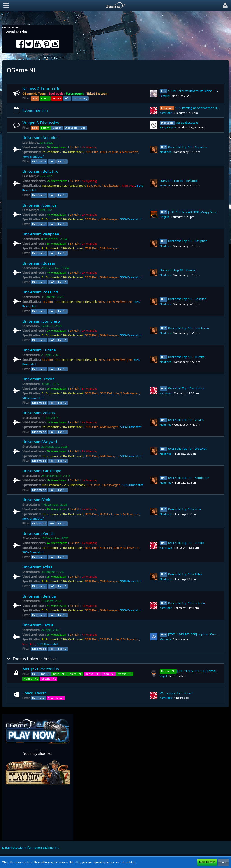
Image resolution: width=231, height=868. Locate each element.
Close (223, 862)
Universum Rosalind (40, 292)
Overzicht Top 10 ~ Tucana (186, 357)
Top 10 (62, 161)
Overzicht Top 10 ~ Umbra (186, 388)
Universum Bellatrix (40, 171)
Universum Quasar (39, 263)
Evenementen (35, 110)
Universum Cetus (38, 625)
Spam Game (56, 698)
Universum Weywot (40, 442)
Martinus (165, 639)
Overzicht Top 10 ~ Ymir (185, 509)
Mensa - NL (125, 674)
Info (67, 98)
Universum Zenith (38, 533)
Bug (83, 128)
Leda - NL (109, 674)
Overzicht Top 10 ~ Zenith (186, 543)
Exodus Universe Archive (35, 659)
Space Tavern (35, 693)
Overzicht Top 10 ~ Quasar (178, 270)
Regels (57, 98)
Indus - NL (59, 674)
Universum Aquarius (40, 138)
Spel (35, 98)
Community (80, 98)
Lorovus (165, 96)
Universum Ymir (36, 500)
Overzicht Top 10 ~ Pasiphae (188, 241)
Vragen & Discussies (41, 123)
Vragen (57, 128)
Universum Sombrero (41, 321)
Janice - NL (75, 674)
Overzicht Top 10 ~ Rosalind (187, 299)
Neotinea (166, 152)
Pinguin (164, 217)
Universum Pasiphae (41, 234)
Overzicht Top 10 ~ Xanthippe (189, 478)
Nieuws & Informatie (41, 89)
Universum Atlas (37, 567)
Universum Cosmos (39, 205)
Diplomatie (39, 161)
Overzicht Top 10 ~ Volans (186, 420)
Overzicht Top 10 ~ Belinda (186, 603)
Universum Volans (39, 413)
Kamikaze (166, 113)
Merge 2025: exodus (41, 669)
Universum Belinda (39, 596)
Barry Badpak (168, 128)
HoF (52, 161)
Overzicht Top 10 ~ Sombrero (188, 328)
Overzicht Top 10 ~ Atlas (185, 574)
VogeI (163, 676)
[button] (6, 6)
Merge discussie (187, 123)
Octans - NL (49, 679)
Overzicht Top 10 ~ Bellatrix (179, 181)
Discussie (71, 128)
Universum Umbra (38, 379)
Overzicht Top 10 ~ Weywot (187, 449)
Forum (45, 98)
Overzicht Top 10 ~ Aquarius (188, 147)
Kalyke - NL (92, 674)
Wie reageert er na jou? (176, 693)
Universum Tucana (39, 350)
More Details (207, 862)
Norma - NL (31, 679)
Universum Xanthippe (42, 471)
